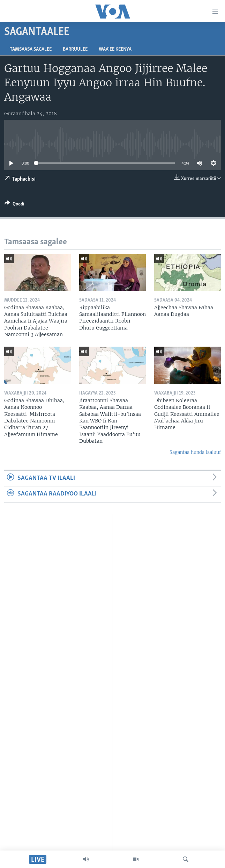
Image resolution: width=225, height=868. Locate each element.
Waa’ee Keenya (115, 49)
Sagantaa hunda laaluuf (195, 452)
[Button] (14, 205)
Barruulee (75, 49)
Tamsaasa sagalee (31, 49)
